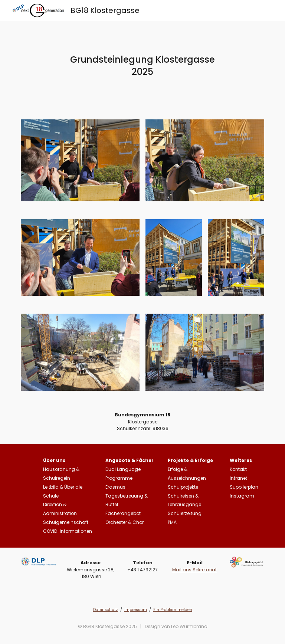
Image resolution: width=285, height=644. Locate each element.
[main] (142, 66)
